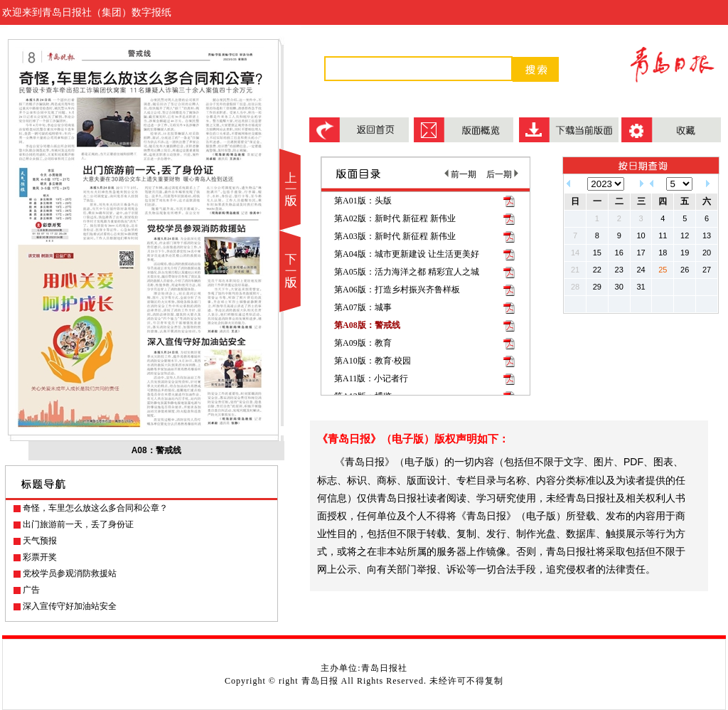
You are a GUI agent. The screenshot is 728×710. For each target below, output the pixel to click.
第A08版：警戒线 (367, 325)
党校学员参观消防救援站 (70, 573)
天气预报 (40, 541)
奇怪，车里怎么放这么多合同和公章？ (95, 508)
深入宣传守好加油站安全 (70, 606)
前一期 (460, 174)
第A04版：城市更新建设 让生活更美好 (407, 254)
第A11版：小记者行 (371, 378)
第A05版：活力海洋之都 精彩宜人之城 (407, 272)
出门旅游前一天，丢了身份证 (78, 524)
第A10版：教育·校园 (373, 361)
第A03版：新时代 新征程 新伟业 (395, 236)
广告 (31, 590)
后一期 (502, 174)
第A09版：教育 (363, 343)
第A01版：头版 (363, 201)
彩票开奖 (40, 557)
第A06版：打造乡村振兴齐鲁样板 (397, 290)
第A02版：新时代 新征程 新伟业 (395, 218)
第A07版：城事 (363, 307)
